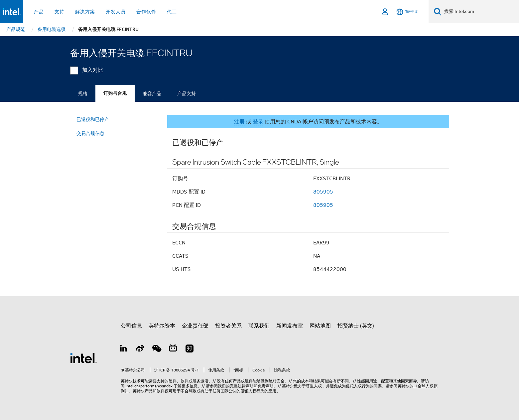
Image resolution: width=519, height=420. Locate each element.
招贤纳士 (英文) (356, 326)
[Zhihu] (190, 350)
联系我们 (259, 326)
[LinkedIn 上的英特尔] (124, 350)
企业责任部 (195, 326)
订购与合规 (115, 93)
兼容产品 (152, 93)
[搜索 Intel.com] (480, 12)
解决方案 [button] (85, 12)
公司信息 (131, 326)
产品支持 (187, 93)
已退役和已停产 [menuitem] (93, 119)
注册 (239, 122)
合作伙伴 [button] (146, 12)
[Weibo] (140, 350)
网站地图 (320, 326)
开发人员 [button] (116, 12)
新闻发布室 (290, 326)
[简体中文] (407, 12)
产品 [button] (39, 12)
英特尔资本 (162, 326)
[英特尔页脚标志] (83, 358)
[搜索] (438, 11)
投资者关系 (228, 326)
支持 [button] (60, 12)
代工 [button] (172, 12)
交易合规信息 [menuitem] (90, 133)
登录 (258, 122)
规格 (83, 93)
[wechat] (157, 350)
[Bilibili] (173, 350)
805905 (323, 192)
